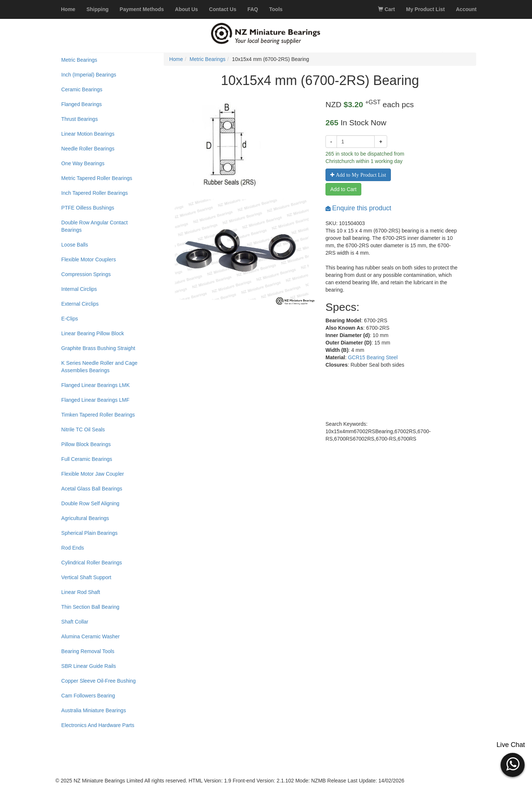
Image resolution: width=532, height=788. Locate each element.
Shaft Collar (75, 622)
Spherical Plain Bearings (90, 533)
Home (176, 59)
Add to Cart (343, 189)
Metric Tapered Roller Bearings (97, 178)
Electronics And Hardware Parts (98, 725)
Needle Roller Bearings (88, 149)
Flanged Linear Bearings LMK (96, 385)
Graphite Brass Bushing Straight (98, 348)
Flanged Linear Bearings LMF (95, 400)
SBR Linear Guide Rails (89, 666)
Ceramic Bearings (82, 89)
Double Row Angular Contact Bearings (95, 226)
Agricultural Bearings (85, 518)
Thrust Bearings (80, 119)
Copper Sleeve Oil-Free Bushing (99, 681)
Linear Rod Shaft (81, 592)
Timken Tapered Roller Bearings (98, 415)
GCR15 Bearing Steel (373, 357)
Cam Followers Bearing (88, 696)
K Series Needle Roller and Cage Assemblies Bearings (99, 367)
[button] (513, 764)
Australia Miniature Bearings (94, 710)
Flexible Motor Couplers (89, 259)
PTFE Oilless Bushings (88, 208)
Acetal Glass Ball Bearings (92, 489)
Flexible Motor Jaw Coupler (93, 474)
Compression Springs (86, 274)
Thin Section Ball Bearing (90, 607)
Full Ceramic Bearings (87, 459)
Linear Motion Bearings (88, 134)
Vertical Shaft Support (86, 577)
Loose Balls (75, 245)
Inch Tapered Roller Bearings (95, 193)
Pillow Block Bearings (86, 444)
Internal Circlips (79, 289)
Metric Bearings (79, 60)
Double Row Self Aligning (90, 503)
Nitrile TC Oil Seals (83, 429)
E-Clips (70, 319)
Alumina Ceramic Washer (91, 636)
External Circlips (80, 304)
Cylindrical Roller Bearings (92, 563)
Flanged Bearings (82, 104)
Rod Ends (73, 548)
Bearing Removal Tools (88, 651)
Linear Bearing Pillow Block (93, 333)
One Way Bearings (83, 163)
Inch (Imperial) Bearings (89, 75)
